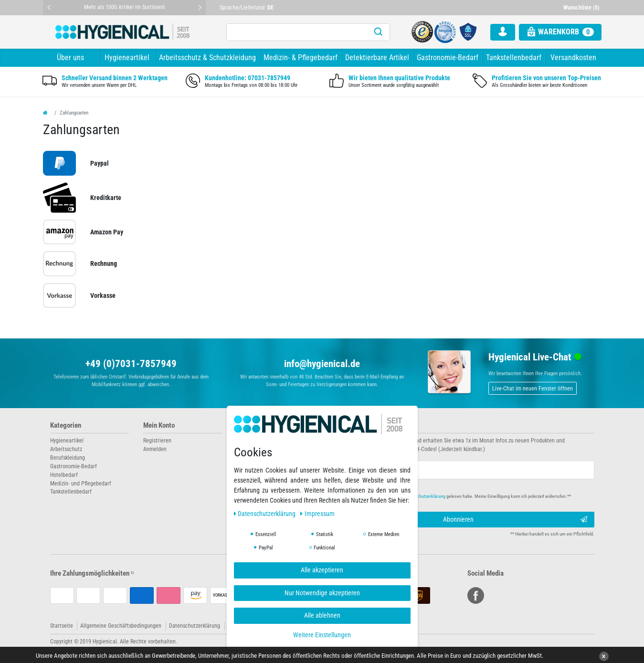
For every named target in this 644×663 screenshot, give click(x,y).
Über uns (70, 58)
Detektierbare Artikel (377, 58)
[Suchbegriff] (296, 32)
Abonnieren (515, 520)
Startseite (62, 626)
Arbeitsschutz (66, 449)
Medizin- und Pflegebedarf (81, 484)
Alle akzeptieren (322, 570)
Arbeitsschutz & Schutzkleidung (207, 58)
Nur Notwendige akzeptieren (322, 593)
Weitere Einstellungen (322, 635)
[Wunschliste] (582, 8)
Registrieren (157, 441)
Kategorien (66, 426)
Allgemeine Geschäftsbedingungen (121, 626)
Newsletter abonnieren (361, 426)
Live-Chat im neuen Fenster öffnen (533, 389)
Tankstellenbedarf (514, 58)
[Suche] (378, 32)
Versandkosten (573, 58)
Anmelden (155, 449)
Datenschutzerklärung (195, 626)
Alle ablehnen (322, 615)
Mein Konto (159, 426)
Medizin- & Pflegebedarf (301, 58)
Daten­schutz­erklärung (266, 514)
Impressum (317, 514)
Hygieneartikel (127, 58)
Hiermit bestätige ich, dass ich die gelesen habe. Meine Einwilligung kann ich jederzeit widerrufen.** (454, 496)
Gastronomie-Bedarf (448, 58)
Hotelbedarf (64, 475)
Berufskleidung (68, 458)
